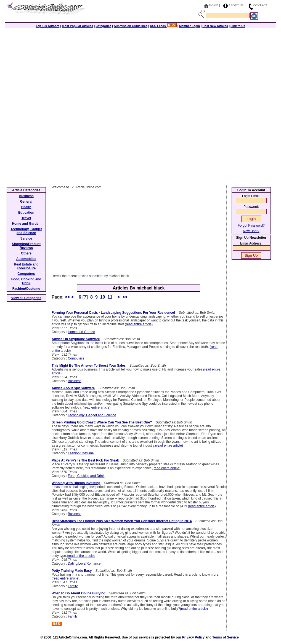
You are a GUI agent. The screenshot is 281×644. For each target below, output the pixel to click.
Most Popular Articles (77, 26)
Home (214, 5)
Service (26, 238)
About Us (236, 5)
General (26, 202)
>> (125, 297)
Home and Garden (82, 332)
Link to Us (238, 26)
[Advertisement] (140, 67)
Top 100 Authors (48, 26)
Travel (26, 218)
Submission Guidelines (131, 26)
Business (75, 381)
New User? (251, 231)
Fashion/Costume (81, 453)
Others (26, 253)
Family (73, 586)
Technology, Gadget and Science (92, 415)
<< (67, 297)
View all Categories (26, 298)
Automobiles (26, 259)
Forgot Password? (251, 226)
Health (26, 207)
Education (26, 213)
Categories (103, 26)
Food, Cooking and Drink (86, 476)
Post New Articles (215, 26)
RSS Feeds (163, 26)
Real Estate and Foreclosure (26, 266)
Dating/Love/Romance (84, 563)
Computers (76, 358)
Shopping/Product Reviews (26, 246)
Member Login (189, 26)
